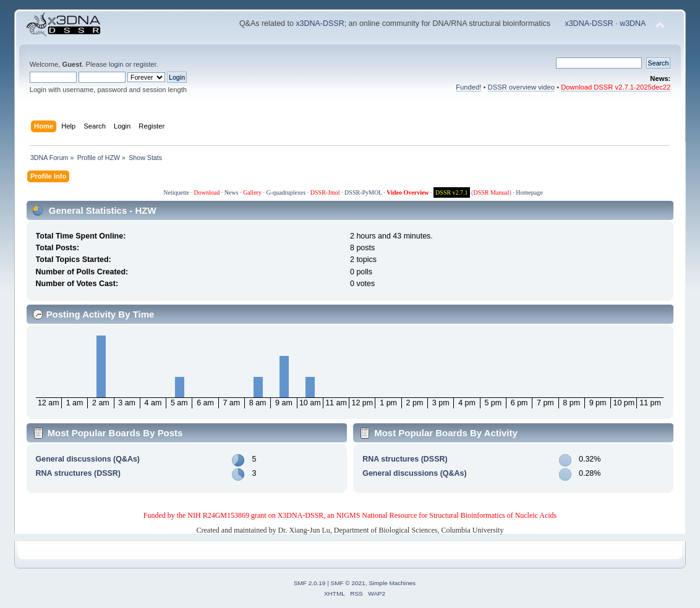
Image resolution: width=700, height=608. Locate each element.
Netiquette (176, 192)
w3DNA (633, 23)
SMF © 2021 (348, 583)
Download (207, 192)
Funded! (468, 87)
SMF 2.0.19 (310, 583)
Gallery (252, 192)
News (232, 192)
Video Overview (408, 192)
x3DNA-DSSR (320, 23)
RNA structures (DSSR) (78, 473)
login (116, 64)
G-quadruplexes (286, 192)
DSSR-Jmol (325, 192)
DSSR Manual (491, 192)
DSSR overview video (522, 87)
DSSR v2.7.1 (452, 192)
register (145, 64)
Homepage (529, 192)
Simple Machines (392, 583)
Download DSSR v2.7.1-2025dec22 (616, 87)
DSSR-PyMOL (363, 192)
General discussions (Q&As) (88, 459)
